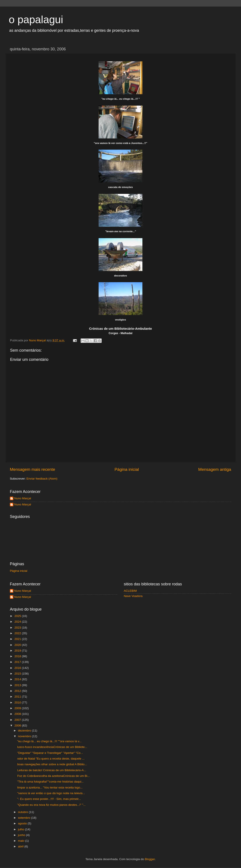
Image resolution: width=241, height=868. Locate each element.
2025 (18, 616)
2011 (18, 697)
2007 (18, 720)
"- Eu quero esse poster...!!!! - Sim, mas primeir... (49, 799)
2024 (18, 622)
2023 (18, 628)
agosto (23, 823)
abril (21, 846)
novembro (25, 736)
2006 (18, 725)
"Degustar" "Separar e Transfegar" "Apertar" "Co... (50, 753)
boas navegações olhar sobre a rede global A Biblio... (52, 764)
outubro (23, 812)
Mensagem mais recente (33, 469)
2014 (18, 679)
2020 (18, 645)
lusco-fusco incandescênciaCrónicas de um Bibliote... (52, 747)
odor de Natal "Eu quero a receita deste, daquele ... (51, 759)
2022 (18, 633)
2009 (18, 708)
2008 (18, 714)
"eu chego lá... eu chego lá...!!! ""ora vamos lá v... (49, 741)
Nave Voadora (133, 596)
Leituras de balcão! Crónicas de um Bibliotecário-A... (52, 770)
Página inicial (127, 469)
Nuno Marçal (23, 498)
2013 (18, 685)
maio (22, 841)
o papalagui (36, 20)
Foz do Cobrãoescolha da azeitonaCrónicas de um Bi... (54, 776)
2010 (18, 702)
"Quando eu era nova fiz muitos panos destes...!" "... (51, 805)
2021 (18, 639)
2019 (18, 651)
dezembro (25, 731)
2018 (18, 656)
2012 (18, 691)
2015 (18, 674)
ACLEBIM (130, 591)
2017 (18, 662)
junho (22, 835)
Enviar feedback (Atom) (42, 479)
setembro (25, 818)
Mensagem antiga (215, 469)
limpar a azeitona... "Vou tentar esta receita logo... (50, 787)
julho (21, 829)
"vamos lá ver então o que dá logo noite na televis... (51, 793)
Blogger (150, 859)
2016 (18, 668)
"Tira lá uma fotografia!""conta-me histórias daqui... (51, 782)
